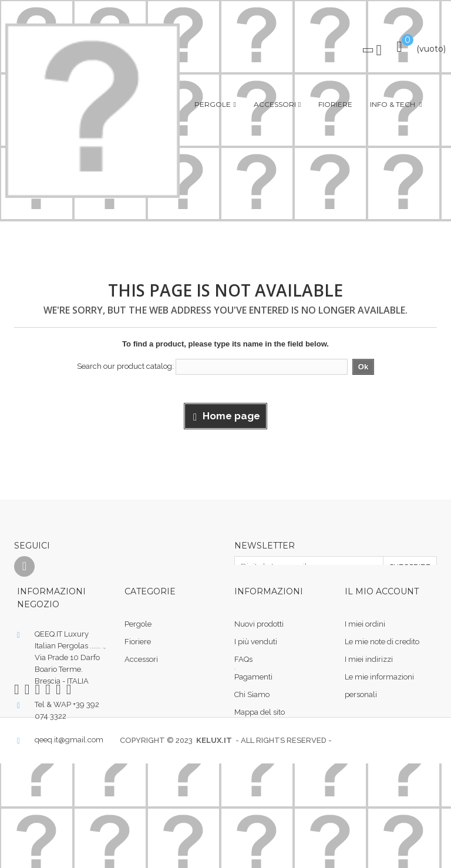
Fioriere (138, 656)
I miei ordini (365, 639)
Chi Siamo (252, 709)
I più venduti (256, 656)
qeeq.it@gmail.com (69, 754)
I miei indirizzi (369, 674)
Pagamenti (253, 692)
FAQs (243, 674)
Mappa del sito (260, 727)
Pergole (138, 639)
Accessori (141, 674)
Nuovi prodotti (259, 639)
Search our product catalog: (125, 366)
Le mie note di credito (382, 656)
